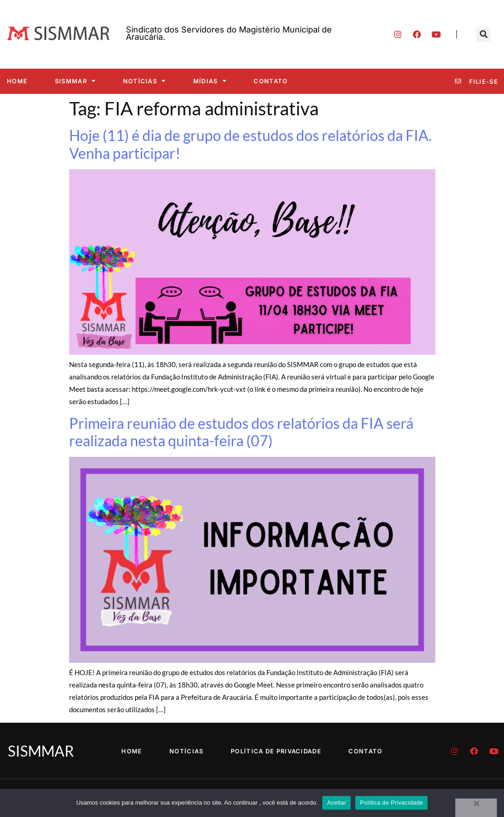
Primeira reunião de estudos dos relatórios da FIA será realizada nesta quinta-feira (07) (241, 432)
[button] (484, 35)
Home (17, 81)
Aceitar (336, 803)
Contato (271, 81)
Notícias (145, 81)
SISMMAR (75, 81)
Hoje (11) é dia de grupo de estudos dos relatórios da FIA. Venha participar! (250, 144)
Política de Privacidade (276, 751)
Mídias (210, 81)
